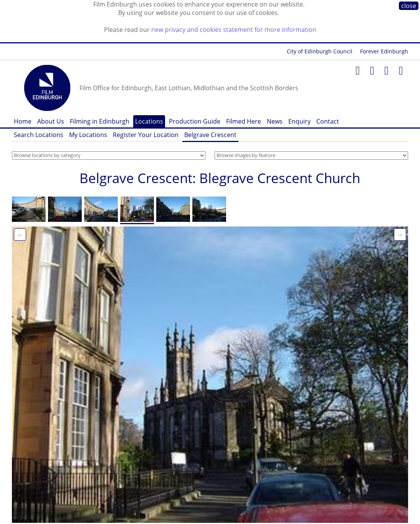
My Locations (88, 135)
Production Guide (195, 121)
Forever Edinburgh (384, 51)
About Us (51, 121)
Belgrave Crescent (210, 135)
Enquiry (299, 121)
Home (23, 121)
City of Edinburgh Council (320, 51)
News (275, 121)
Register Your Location (146, 135)
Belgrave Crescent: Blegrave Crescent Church (220, 178)
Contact (328, 121)
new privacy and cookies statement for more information (234, 30)
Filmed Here (244, 121)
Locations (149, 121)
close (409, 6)
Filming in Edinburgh (100, 121)
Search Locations (39, 135)
